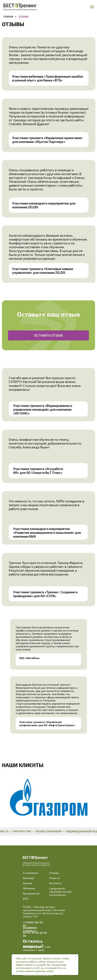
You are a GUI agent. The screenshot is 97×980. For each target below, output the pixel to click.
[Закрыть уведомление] (76, 957)
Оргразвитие (31, 893)
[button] (48, 335)
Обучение (29, 888)
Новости (55, 878)
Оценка (27, 883)
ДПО (26, 899)
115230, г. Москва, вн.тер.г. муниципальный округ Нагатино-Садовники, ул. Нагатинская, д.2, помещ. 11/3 (44, 912)
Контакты (55, 883)
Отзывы (54, 873)
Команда (28, 878)
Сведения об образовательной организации (60, 892)
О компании (30, 873)
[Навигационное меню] (92, 7)
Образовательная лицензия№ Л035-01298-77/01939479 (36, 864)
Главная (8, 17)
